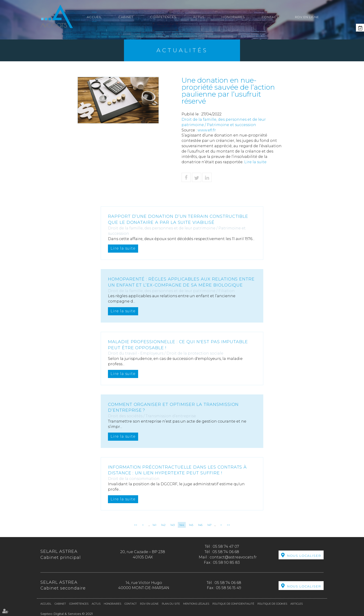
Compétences (163, 17)
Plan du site (171, 604)
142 (163, 525)
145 (191, 525)
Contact (270, 17)
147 (209, 525)
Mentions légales (196, 604)
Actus (199, 17)
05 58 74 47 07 (226, 546)
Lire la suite (255, 162)
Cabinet (126, 17)
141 (154, 525)
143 (172, 525)
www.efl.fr (207, 130)
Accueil (94, 17)
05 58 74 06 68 (226, 552)
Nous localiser (304, 555)
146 (200, 525)
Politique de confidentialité (233, 604)
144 (182, 525)
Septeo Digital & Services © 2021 (67, 614)
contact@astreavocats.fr (233, 557)
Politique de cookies (272, 604)
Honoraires (233, 17)
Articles (297, 604)
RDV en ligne (307, 17)
